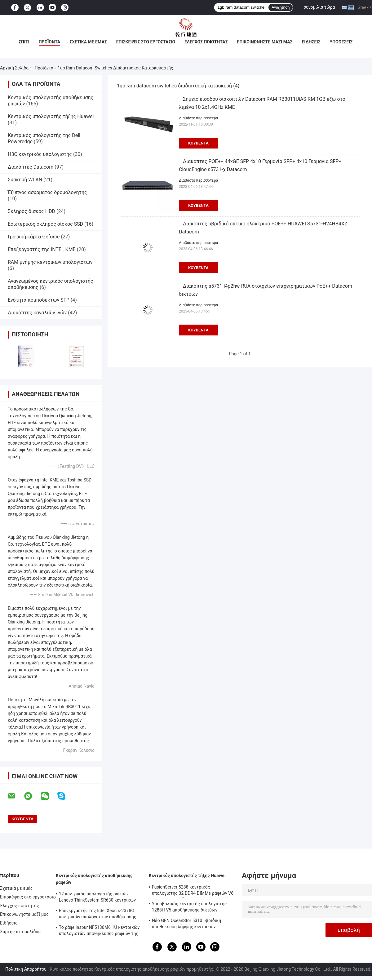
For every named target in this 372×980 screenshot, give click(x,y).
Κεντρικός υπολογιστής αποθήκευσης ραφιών (94, 879)
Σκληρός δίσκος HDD (31, 211)
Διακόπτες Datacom (31, 167)
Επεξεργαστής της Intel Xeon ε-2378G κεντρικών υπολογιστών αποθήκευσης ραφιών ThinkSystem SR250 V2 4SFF (98, 915)
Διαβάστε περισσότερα (198, 118)
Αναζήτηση (281, 7)
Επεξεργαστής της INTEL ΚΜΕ (42, 249)
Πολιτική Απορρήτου (26, 969)
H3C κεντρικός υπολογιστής (40, 154)
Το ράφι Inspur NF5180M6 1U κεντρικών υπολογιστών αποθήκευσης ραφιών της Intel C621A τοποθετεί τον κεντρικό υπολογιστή (99, 931)
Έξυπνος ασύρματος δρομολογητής (47, 192)
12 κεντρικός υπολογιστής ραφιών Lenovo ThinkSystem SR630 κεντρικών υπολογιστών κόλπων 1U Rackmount (97, 898)
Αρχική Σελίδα (14, 68)
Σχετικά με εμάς (88, 42)
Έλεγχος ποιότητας (206, 42)
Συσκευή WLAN (25, 180)
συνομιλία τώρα (319, 7)
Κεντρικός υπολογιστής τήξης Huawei (51, 116)
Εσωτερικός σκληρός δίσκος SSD (45, 224)
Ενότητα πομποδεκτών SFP (39, 300)
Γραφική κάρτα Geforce (34, 237)
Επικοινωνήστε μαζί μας (265, 42)
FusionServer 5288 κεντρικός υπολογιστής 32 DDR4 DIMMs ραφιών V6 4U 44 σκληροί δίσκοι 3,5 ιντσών (193, 891)
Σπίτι (24, 42)
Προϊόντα (50, 42)
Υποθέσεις (341, 42)
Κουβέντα (198, 143)
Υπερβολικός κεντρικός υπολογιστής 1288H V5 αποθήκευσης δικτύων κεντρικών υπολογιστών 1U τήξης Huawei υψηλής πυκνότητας (189, 908)
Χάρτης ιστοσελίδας (20, 932)
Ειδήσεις (311, 42)
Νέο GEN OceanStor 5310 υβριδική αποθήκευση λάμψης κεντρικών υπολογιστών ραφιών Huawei (186, 925)
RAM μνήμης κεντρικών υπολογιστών (50, 262)
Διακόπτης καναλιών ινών (37, 313)
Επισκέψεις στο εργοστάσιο (146, 42)
